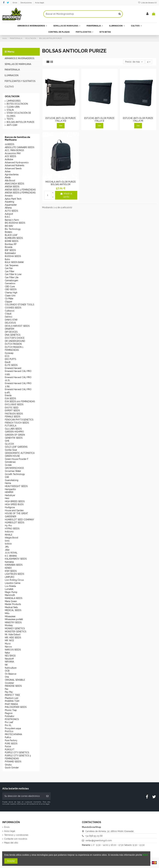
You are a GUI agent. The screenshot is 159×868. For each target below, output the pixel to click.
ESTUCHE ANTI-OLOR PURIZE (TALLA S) (99, 119)
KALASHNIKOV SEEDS (16, 559)
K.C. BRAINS (11, 556)
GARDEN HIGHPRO (14, 432)
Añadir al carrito (66, 195)
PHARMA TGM (12, 701)
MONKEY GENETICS (15, 628)
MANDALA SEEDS (14, 598)
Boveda (9, 247)
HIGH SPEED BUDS (14, 504)
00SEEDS (9, 144)
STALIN (10, 110)
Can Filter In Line (13, 274)
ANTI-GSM (12, 125)
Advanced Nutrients (15, 165)
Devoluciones (26, 3)
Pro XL (8, 725)
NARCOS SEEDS (13, 650)
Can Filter (10, 271)
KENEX (8, 568)
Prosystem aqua (13, 728)
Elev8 (8, 362)
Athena (8, 208)
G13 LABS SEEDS (13, 429)
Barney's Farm (12, 220)
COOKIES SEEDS (13, 308)
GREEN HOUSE (12, 456)
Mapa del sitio (11, 843)
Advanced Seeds (13, 169)
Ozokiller (9, 683)
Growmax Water (13, 471)
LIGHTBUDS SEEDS (14, 574)
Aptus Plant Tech (13, 199)
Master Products (13, 604)
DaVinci (9, 317)
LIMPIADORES (14, 101)
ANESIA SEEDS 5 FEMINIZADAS (20, 193)
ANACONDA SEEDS (14, 184)
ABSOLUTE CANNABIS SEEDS (20, 147)
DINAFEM (9, 329)
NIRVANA (9, 662)
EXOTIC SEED (12, 408)
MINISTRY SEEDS (13, 622)
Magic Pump (11, 592)
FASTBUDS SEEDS (14, 414)
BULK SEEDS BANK (14, 262)
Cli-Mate (9, 299)
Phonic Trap (11, 710)
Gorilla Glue (11, 450)
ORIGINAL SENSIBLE (15, 680)
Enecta (8, 395)
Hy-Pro (8, 526)
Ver (61, 126)
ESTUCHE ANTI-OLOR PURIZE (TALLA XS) (61, 119)
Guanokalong (12, 480)
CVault (8, 314)
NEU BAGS (10, 656)
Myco (8, 644)
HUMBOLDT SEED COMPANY (19, 520)
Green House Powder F (17, 459)
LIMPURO (10, 577)
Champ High (11, 293)
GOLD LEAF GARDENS (16, 447)
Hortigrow (10, 507)
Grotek (8, 465)
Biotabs (9, 232)
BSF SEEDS (10, 250)
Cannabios (10, 283)
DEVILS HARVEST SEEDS (17, 326)
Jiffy (7, 547)
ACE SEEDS (10, 156)
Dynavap (9, 353)
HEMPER (9, 492)
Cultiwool (10, 311)
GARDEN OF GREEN (15, 435)
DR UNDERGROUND (15, 341)
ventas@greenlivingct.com (99, 841)
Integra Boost (11, 538)
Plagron (9, 713)
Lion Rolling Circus (14, 580)
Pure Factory (11, 740)
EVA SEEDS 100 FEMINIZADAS (20, 401)
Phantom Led (11, 698)
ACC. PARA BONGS (14, 150)
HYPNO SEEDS (12, 529)
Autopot (9, 214)
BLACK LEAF (11, 235)
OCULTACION (12, 96)
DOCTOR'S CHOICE (15, 338)
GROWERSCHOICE (14, 468)
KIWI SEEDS (11, 571)
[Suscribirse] (47, 796)
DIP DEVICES (11, 332)
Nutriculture (11, 668)
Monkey (9, 625)
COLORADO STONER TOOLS (19, 305)
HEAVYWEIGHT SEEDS (16, 486)
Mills (7, 613)
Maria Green (11, 601)
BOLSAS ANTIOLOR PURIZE (21, 122)
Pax (7, 689)
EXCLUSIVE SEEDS (14, 405)
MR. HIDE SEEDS (13, 638)
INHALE (9, 535)
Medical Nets (11, 607)
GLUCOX (9, 444)
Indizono (9, 532)
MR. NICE (9, 640)
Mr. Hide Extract (13, 634)
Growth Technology (15, 474)
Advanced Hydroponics (17, 162)
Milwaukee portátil (14, 619)
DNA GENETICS (13, 335)
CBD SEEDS (11, 289)
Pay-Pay (9, 692)
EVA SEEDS (10, 398)
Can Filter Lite (12, 277)
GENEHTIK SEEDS (14, 438)
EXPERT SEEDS (12, 411)
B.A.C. (8, 217)
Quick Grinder (12, 768)
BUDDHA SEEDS (13, 256)
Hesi (7, 498)
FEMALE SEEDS (12, 417)
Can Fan (9, 268)
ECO (7, 356)
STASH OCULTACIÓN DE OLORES (19, 114)
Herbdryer (10, 495)
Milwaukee (10, 616)
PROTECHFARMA (13, 734)
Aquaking (9, 202)
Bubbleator (10, 253)
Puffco (8, 737)
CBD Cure (10, 287)
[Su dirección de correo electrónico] (23, 796)
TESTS (10, 119)
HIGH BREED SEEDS (15, 501)
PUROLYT (10, 750)
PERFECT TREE (12, 695)
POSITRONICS (12, 719)
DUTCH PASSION (13, 344)
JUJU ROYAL (11, 553)
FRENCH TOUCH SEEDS (17, 423)
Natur (7, 653)
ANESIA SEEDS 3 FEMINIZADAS (20, 190)
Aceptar (11, 861)
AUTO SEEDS (11, 211)
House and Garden (14, 510)
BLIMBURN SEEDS (14, 238)
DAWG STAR (11, 320)
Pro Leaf (9, 722)
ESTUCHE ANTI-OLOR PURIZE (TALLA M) (138, 119)
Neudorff (9, 659)
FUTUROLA (11, 426)
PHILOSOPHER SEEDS (16, 707)
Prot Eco (9, 731)
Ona (7, 677)
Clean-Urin (10, 296)
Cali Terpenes (12, 265)
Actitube (9, 159)
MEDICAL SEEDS (13, 610)
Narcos (8, 647)
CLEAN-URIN (13, 107)
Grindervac (10, 462)
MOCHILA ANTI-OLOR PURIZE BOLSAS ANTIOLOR (61, 183)
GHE (7, 441)
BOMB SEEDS (12, 241)
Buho (7, 259)
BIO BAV (9, 226)
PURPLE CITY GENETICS (17, 752)
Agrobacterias (12, 175)
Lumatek (9, 589)
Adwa (8, 171)
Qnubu (8, 765)
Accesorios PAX (13, 153)
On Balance (11, 674)
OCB (7, 671)
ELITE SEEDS (11, 365)
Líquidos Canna (13, 583)
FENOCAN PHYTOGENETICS (19, 420)
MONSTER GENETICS (15, 632)
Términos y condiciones (16, 835)
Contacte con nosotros (16, 839)
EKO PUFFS (10, 359)
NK (6, 665)
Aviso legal (39, 3)
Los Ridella (10, 586)
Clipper (9, 302)
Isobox (8, 544)
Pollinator (10, 716)
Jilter (7, 550)
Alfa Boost (10, 181)
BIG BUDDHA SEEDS (15, 223)
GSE (7, 477)
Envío (15, 3)
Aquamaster (11, 205)
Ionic (7, 541)
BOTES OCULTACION (17, 104)
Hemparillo (10, 489)
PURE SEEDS (11, 744)
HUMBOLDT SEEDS (14, 522)
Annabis (9, 196)
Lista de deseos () (147, 3)
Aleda (8, 177)
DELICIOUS (10, 323)
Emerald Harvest (13, 368)
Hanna (8, 483)
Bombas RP (11, 244)
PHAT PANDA (11, 704)
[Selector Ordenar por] (134, 62)
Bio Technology (13, 229)
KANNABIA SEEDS (14, 565)
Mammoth (10, 595)
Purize (8, 746)
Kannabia (9, 562)
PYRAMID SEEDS (13, 762)
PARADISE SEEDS (13, 686)
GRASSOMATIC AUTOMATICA (20, 453)
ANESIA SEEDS (12, 187)
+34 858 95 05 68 (94, 836)
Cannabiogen (11, 280)
